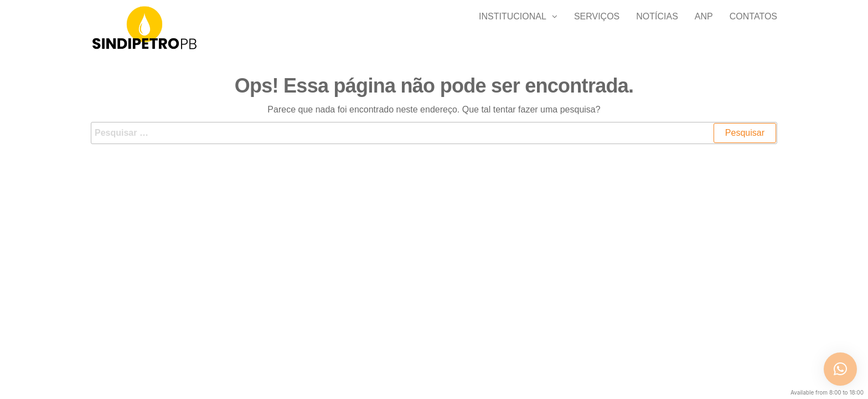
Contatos (753, 27)
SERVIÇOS (597, 27)
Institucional (513, 27)
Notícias (657, 27)
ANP (704, 27)
